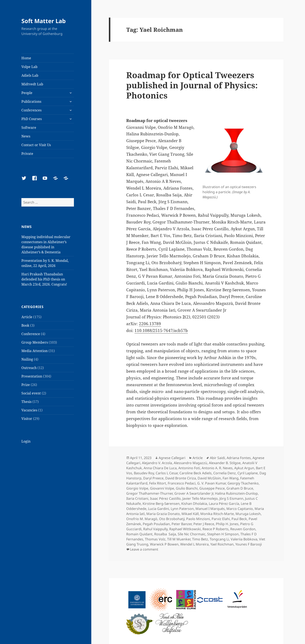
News (26, 136)
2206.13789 (150, 324)
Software (29, 128)
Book (25, 325)
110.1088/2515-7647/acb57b (161, 330)
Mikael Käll (190, 514)
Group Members (35, 342)
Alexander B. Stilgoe (225, 463)
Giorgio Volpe (137, 488)
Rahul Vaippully (155, 529)
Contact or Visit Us (36, 145)
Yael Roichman (222, 544)
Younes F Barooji (249, 544)
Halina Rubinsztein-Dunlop (236, 493)
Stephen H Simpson (223, 534)
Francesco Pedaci (182, 483)
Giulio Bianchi (187, 488)
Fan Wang (231, 478)
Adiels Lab (30, 75)
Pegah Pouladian (156, 524)
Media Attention (35, 351)
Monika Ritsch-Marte (217, 514)
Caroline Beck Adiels (195, 473)
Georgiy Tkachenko (243, 483)
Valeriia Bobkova (244, 539)
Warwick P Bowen (164, 544)
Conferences (31, 110)
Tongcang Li (219, 539)
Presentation (32, 376)
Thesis (26, 402)
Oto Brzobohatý (172, 519)
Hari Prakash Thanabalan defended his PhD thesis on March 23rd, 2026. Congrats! (44, 279)
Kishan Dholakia (194, 504)
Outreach (29, 368)
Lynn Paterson (182, 509)
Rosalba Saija (165, 534)
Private (27, 154)
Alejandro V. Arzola (157, 463)
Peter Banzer (182, 524)
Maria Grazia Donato (163, 514)
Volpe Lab (29, 67)
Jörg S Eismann (231, 498)
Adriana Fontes (239, 458)
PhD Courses (32, 119)
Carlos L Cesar (167, 473)
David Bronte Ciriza (181, 478)
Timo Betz (200, 539)
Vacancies (29, 410)
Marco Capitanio (240, 509)
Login (26, 441)
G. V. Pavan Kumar (211, 483)
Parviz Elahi (221, 519)
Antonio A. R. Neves (217, 468)
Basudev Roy (144, 473)
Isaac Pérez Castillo (165, 498)
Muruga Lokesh (248, 514)
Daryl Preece (153, 478)
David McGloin (209, 478)
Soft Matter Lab (44, 21)
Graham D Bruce (240, 488)
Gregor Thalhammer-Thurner (149, 493)
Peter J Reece (204, 524)
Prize (26, 385)
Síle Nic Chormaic (192, 534)
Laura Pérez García (224, 504)
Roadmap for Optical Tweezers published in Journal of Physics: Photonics (192, 85)
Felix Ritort (158, 483)
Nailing (27, 359)
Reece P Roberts (216, 529)
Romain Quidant (139, 534)
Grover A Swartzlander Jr (194, 493)
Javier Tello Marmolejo (200, 498)
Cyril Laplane (248, 473)
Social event (31, 393)
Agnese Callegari (172, 458)
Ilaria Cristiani (137, 498)
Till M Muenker (179, 539)
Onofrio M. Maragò (142, 519)
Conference (31, 334)
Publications (31, 101)
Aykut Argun (244, 468)
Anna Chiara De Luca (160, 468)
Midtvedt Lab (32, 84)
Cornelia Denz (225, 473)
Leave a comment (144, 549)
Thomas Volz (155, 539)
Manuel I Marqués (210, 509)
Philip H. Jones (227, 524)
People (27, 93)
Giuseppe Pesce (212, 488)
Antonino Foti (189, 468)
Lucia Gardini (159, 509)
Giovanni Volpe (162, 488)
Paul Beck (239, 519)
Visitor (27, 419)
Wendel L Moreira (194, 544)
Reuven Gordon (243, 529)
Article (27, 317)
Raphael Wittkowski (185, 529)
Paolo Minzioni (198, 519)
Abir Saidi (217, 458)
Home (26, 58)
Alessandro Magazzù (190, 463)
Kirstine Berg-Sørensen (161, 504)
